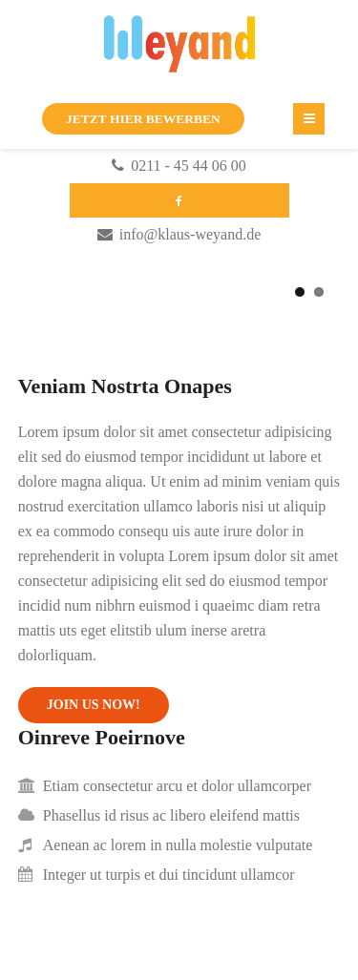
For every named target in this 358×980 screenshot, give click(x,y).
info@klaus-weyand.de (190, 234)
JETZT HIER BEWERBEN (143, 119)
